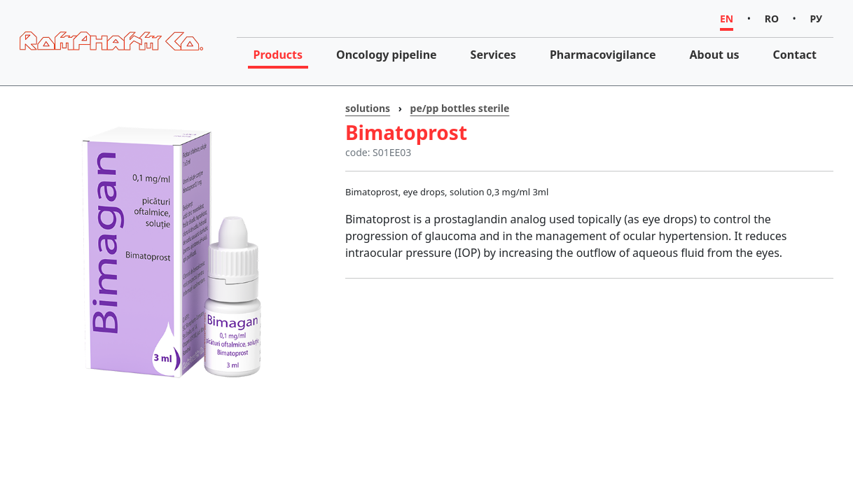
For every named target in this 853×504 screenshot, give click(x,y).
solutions (368, 108)
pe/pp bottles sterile (460, 108)
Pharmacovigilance (603, 55)
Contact (795, 55)
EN (727, 19)
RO (772, 19)
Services (493, 55)
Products (278, 55)
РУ (816, 19)
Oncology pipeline (387, 55)
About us (714, 55)
